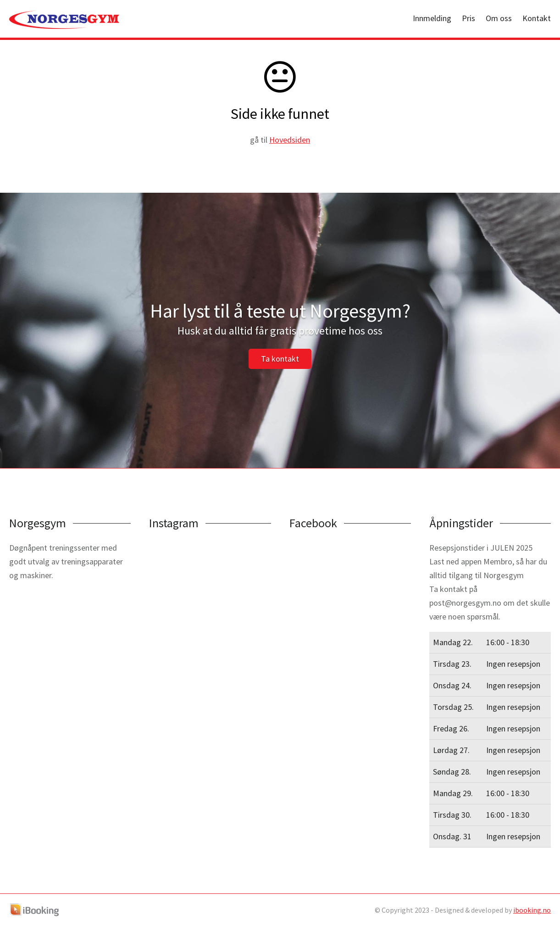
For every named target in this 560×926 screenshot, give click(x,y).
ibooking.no (532, 910)
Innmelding (432, 18)
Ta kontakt (280, 359)
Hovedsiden (290, 140)
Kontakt (537, 18)
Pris (469, 18)
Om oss (499, 18)
